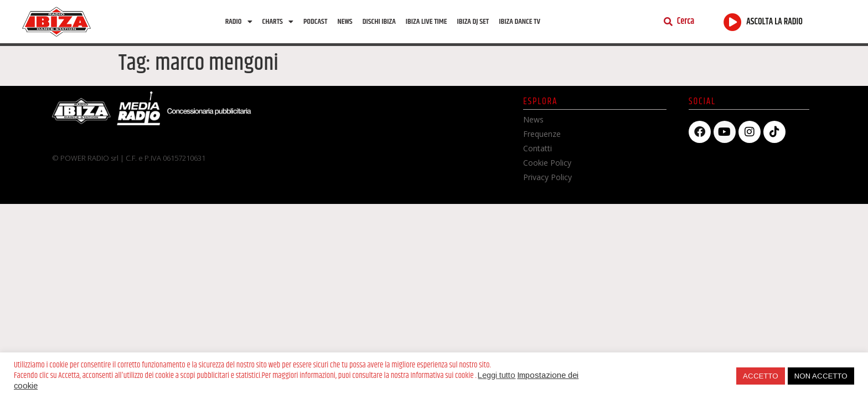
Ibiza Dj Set (473, 22)
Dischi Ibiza (379, 22)
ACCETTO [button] (761, 376)
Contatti (538, 148)
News (345, 22)
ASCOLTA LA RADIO (774, 22)
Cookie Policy (547, 163)
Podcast (315, 22)
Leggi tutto (497, 375)
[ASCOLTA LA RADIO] (733, 22)
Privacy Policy (547, 177)
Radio (239, 22)
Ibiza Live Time (427, 22)
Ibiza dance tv (520, 22)
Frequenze (542, 134)
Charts (278, 22)
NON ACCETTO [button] (821, 376)
